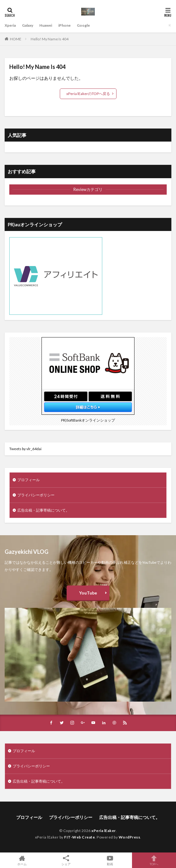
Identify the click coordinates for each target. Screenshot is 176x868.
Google (83, 25)
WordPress (130, 837)
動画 (110, 860)
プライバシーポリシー (36, 495)
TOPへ (154, 860)
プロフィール (29, 480)
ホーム (22, 860)
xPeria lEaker (104, 831)
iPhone (64, 25)
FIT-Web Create (79, 837)
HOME (16, 39)
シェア (66, 860)
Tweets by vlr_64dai (25, 449)
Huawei (46, 25)
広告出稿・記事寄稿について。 (43, 510)
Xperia (10, 25)
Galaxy (28, 25)
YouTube (88, 593)
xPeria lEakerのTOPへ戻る (88, 94)
